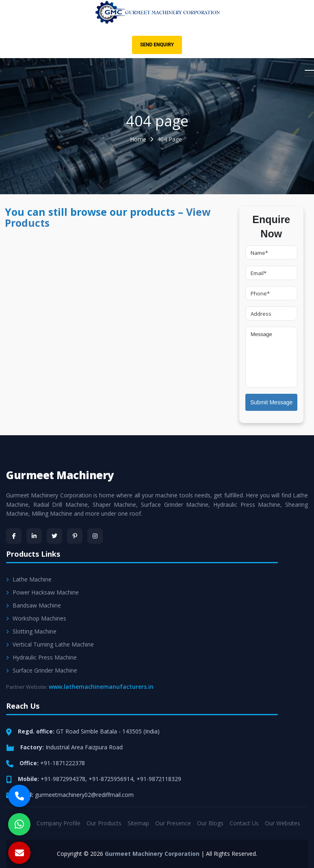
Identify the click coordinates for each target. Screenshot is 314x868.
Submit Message (271, 402)
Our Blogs (210, 823)
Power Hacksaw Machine (42, 592)
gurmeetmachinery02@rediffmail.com (84, 795)
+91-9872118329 (159, 779)
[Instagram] (95, 536)
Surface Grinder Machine (42, 670)
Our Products (104, 823)
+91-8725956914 (111, 779)
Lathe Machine (29, 579)
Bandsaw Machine (34, 605)
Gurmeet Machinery (60, 475)
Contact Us (244, 823)
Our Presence (173, 823)
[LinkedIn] (34, 536)
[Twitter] (54, 536)
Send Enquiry (157, 45)
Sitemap (138, 823)
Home (138, 139)
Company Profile (58, 823)
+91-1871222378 (63, 763)
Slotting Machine (31, 631)
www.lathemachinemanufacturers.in (101, 687)
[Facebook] (14, 536)
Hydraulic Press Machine (41, 657)
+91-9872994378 (63, 779)
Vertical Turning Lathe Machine (50, 644)
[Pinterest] (75, 536)
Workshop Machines (36, 618)
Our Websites (283, 823)
